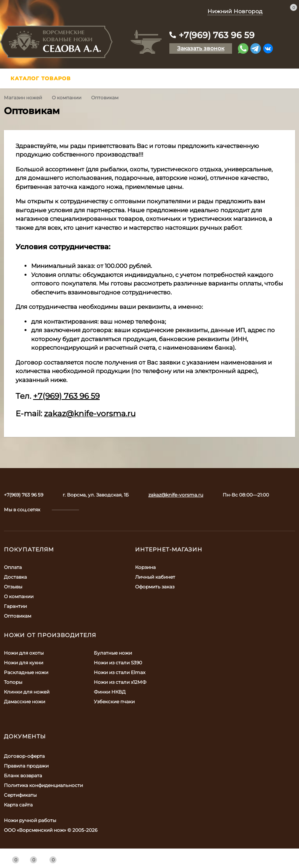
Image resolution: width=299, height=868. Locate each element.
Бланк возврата (23, 776)
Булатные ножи (113, 653)
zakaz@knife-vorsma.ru (176, 495)
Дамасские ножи (25, 702)
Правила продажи (26, 766)
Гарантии (15, 606)
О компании (67, 98)
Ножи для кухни (24, 663)
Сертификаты (20, 795)
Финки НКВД (110, 692)
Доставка (15, 577)
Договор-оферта (24, 756)
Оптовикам (18, 616)
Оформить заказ (155, 587)
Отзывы (13, 587)
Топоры (13, 682)
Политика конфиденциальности (43, 785)
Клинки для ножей (27, 692)
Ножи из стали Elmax (120, 672)
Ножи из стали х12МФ (120, 682)
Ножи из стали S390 (118, 663)
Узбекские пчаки (114, 702)
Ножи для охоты (24, 653)
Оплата (13, 567)
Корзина (145, 567)
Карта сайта (18, 805)
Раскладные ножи (26, 672)
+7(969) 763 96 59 (217, 35)
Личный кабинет (155, 577)
